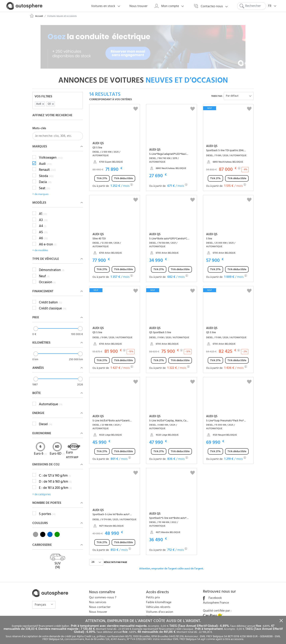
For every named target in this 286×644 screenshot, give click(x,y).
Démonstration (52, 266)
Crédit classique (53, 304)
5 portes (47, 510)
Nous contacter (100, 603)
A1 (43, 210)
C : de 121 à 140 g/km (55, 471)
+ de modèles (40, 246)
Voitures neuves (157, 612)
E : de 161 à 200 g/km (55, 484)
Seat (45, 184)
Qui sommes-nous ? (103, 593)
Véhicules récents (158, 603)
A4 (43, 222)
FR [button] (273, 6)
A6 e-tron (48, 240)
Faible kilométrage (159, 598)
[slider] (36, 324)
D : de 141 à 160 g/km (55, 477)
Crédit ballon (51, 298)
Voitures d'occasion (160, 608)
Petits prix (153, 593)
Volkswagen (51, 154)
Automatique (51, 400)
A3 (43, 216)
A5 (43, 228)
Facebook (212, 594)
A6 (43, 234)
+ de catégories (42, 490)
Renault (47, 166)
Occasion (47, 278)
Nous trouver (98, 608)
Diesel (46, 420)
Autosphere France (216, 598)
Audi (45, 160)
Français (41, 600)
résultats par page (115, 558)
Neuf (44, 272)
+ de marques (40, 190)
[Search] (252, 6)
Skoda (46, 172)
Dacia (45, 178)
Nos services (98, 598)
